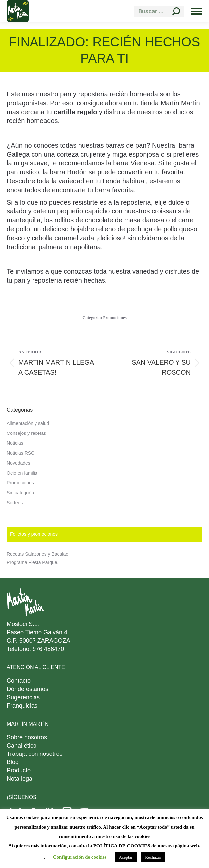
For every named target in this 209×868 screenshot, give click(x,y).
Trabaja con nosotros (35, 754)
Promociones (115, 318)
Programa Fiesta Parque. (33, 562)
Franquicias (22, 706)
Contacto (19, 681)
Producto (19, 770)
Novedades (18, 463)
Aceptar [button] (126, 857)
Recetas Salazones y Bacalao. (38, 554)
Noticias (15, 443)
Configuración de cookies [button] (80, 857)
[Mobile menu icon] (197, 11)
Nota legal (20, 779)
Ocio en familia (22, 473)
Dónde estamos (28, 689)
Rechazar (153, 857)
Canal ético (22, 746)
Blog (13, 762)
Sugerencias (23, 697)
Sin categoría (20, 493)
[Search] (159, 11)
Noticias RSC (20, 453)
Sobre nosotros (27, 737)
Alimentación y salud (28, 423)
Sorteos (15, 503)
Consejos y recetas (26, 433)
